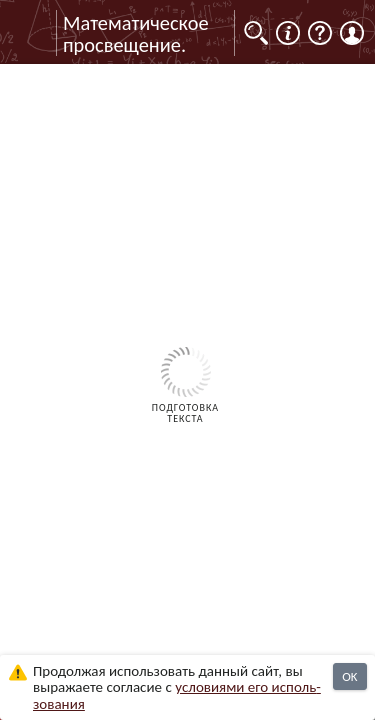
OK (349, 676)
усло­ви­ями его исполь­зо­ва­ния (177, 695)
